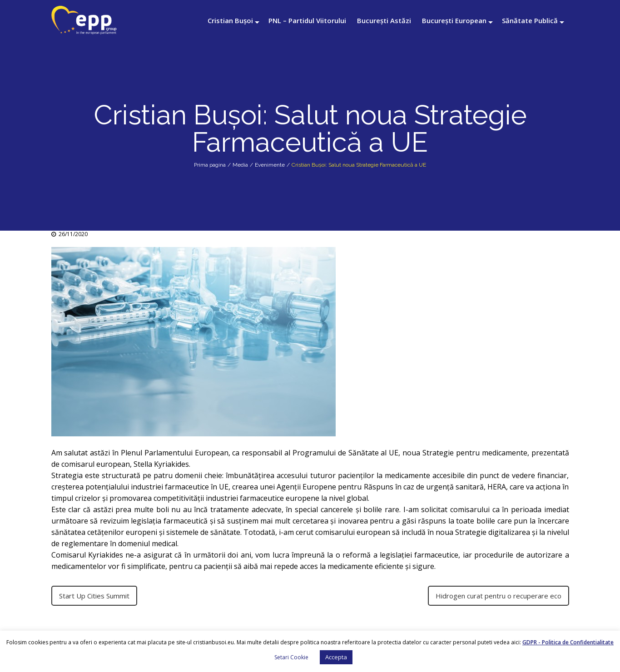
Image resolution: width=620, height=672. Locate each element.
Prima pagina (210, 165)
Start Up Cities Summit (94, 596)
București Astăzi (384, 20)
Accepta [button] (336, 657)
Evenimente (270, 165)
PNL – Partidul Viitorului (307, 20)
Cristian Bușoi (230, 20)
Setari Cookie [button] (291, 657)
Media (240, 165)
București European (454, 20)
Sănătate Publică (530, 20)
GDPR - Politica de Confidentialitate (568, 642)
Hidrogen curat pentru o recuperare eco (498, 596)
